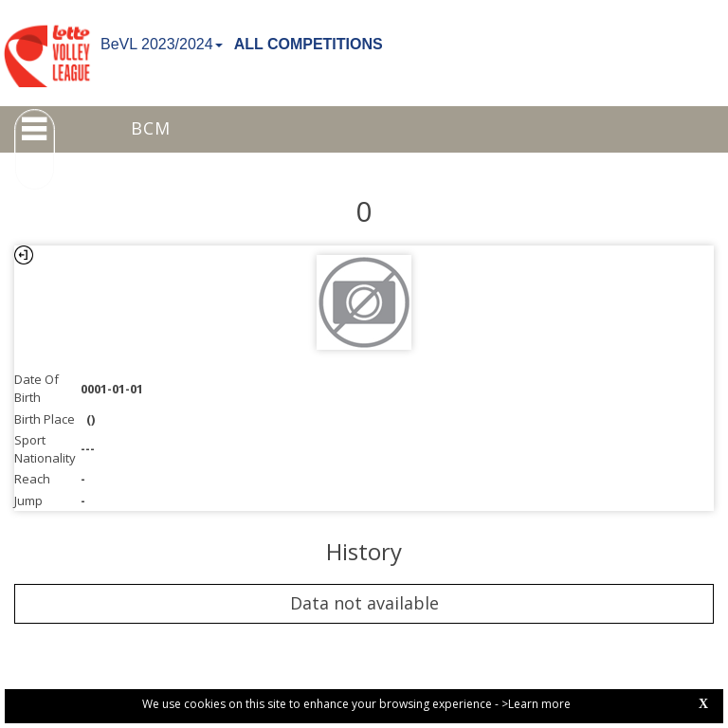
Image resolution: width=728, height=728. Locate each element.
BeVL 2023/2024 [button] (162, 44)
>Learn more (536, 704)
